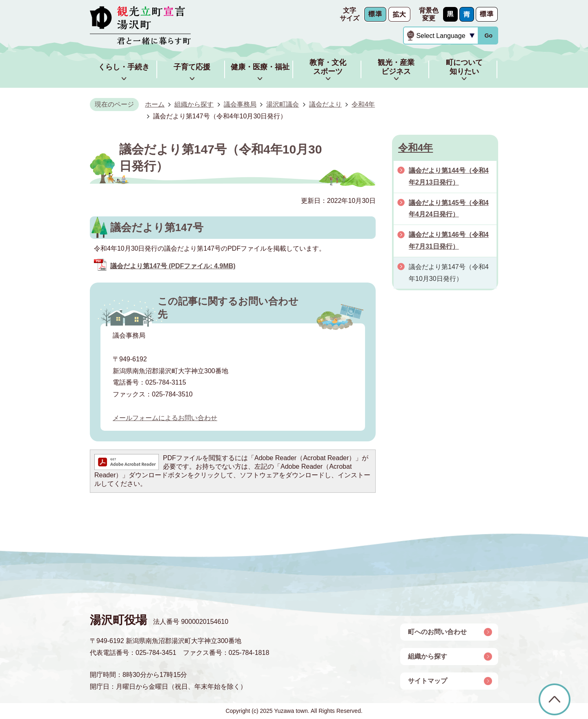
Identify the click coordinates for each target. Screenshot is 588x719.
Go (488, 36)
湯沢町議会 (283, 104)
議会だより (325, 104)
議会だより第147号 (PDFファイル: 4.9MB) (173, 266)
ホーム (155, 104)
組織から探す (194, 104)
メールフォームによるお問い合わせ (165, 418)
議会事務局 (240, 104)
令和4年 (363, 104)
